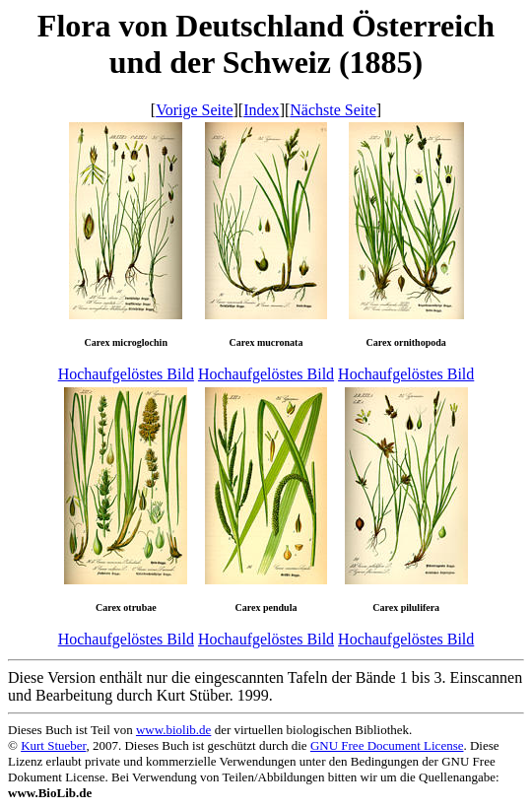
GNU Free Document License (387, 745)
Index (261, 110)
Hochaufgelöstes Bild (126, 374)
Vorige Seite (194, 110)
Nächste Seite (333, 110)
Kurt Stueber (53, 745)
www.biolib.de (173, 730)
